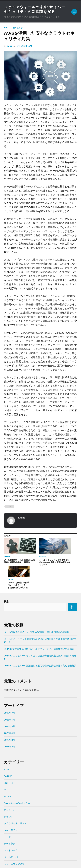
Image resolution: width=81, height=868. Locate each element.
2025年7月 (9, 688)
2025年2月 (9, 722)
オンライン (10, 785)
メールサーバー (12, 832)
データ (7, 812)
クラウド (9, 507)
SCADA (8, 772)
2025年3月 (9, 715)
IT (11, 28)
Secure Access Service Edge (17, 778)
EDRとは (8, 758)
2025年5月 (9, 702)
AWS (6, 28)
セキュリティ (19, 28)
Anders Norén (21, 862)
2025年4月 (9, 708)
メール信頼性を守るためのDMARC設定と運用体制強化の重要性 (37, 607)
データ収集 (10, 819)
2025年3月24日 (24, 47)
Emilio (10, 47)
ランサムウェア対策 (14, 839)
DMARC (8, 751)
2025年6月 (9, 695)
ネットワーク (11, 826)
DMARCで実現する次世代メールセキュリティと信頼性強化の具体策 (39, 624)
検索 (6, 577)
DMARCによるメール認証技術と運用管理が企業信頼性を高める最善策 (40, 641)
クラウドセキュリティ (15, 799)
